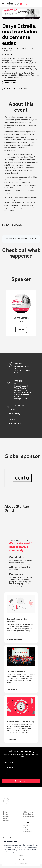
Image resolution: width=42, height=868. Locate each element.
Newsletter (26, 825)
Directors (6, 820)
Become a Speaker (29, 816)
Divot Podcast (27, 832)
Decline (21, 859)
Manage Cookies (21, 863)
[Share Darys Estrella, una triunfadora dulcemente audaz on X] (9, 89)
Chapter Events (28, 814)
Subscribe (20, 781)
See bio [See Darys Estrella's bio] (21, 330)
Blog (24, 827)
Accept (21, 856)
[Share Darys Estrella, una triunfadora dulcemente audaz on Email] (20, 89)
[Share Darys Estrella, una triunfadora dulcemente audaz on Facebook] (4, 89)
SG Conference (28, 812)
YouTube (26, 830)
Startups (6, 816)
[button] (39, 3)
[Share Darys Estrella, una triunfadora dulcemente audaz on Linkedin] (14, 89)
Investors (6, 812)
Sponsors (6, 818)
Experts (6, 814)
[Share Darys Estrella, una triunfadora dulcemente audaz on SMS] (25, 89)
